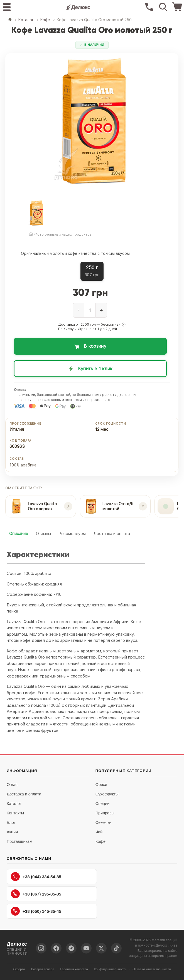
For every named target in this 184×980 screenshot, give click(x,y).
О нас (12, 785)
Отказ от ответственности (152, 969)
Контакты (15, 813)
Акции (12, 832)
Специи (103, 804)
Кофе (100, 841)
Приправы (105, 813)
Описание (19, 533)
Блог (11, 822)
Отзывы (43, 533)
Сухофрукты (107, 794)
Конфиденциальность (110, 969)
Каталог (14, 804)
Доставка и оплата (112, 533)
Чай (99, 832)
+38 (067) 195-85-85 (36, 894)
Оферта (19, 969)
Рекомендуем (72, 533)
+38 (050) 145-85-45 (36, 911)
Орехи (101, 785)
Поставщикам (19, 841)
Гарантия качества (74, 969)
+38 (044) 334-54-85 (36, 877)
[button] (124, 325)
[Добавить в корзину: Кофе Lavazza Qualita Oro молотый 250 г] (90, 346)
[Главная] (10, 20)
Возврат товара (43, 969)
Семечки (104, 822)
